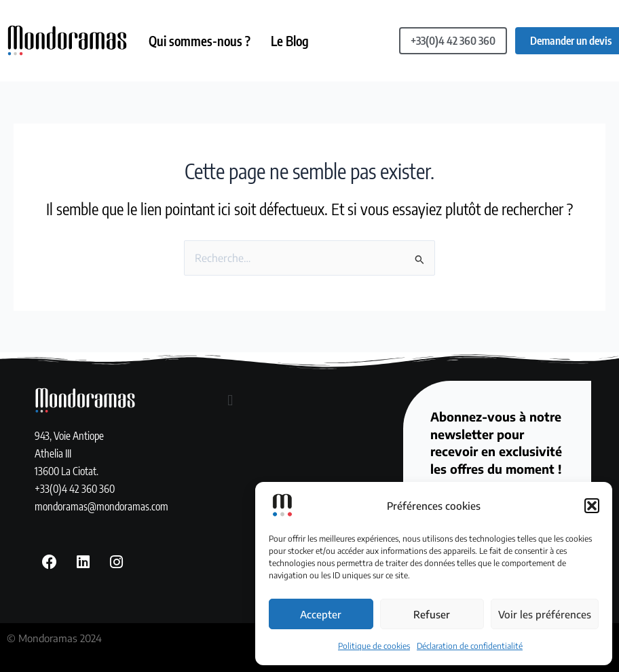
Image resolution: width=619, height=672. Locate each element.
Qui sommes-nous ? (200, 41)
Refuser (432, 614)
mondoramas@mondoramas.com (101, 506)
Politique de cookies (374, 646)
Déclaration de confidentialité (470, 646)
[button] (592, 506)
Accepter (321, 614)
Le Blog (290, 41)
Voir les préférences (545, 614)
